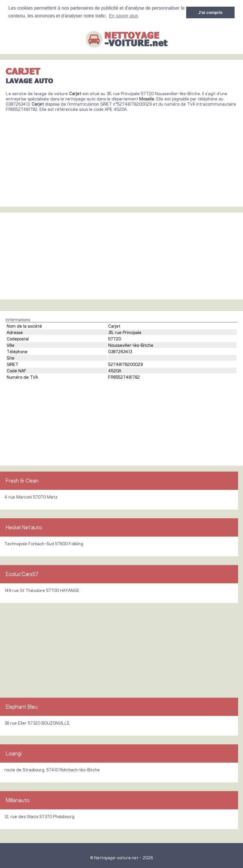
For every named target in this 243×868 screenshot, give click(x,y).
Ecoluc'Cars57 (22, 574)
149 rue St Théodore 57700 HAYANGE (42, 590)
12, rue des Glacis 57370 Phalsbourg (39, 816)
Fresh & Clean (22, 480)
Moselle (147, 98)
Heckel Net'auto (24, 527)
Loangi (14, 753)
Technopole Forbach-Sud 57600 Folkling (44, 543)
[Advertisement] (122, 157)
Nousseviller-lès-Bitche (131, 345)
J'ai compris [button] (210, 12)
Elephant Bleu (22, 706)
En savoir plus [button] (124, 16)
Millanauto (18, 800)
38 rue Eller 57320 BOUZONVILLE (37, 723)
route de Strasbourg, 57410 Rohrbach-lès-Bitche (52, 769)
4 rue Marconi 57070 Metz (31, 497)
